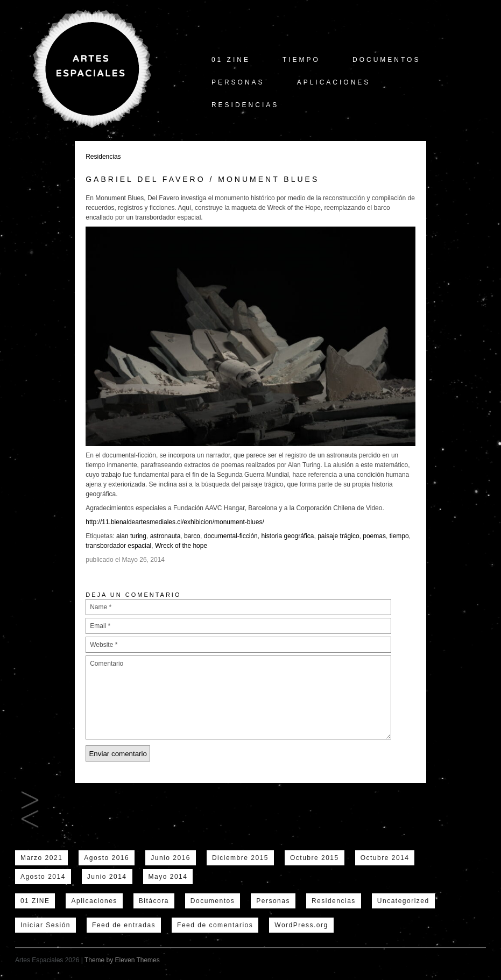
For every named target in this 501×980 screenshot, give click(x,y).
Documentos (386, 60)
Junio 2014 (107, 877)
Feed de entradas (124, 925)
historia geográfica (287, 536)
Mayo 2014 (168, 877)
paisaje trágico (338, 536)
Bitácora (154, 901)
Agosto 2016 (107, 858)
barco (192, 536)
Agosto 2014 (43, 877)
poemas (374, 536)
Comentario (238, 697)
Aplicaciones (334, 82)
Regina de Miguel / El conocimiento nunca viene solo (30, 801)
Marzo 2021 (41, 858)
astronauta (165, 536)
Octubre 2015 (315, 858)
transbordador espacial (118, 546)
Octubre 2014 (385, 858)
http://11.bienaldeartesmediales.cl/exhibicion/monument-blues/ (175, 522)
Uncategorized (403, 901)
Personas (238, 82)
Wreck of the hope (181, 546)
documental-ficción (231, 536)
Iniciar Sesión (45, 925)
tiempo (301, 60)
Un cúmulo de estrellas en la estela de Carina (30, 819)
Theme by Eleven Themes (122, 960)
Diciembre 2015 (240, 858)
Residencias (245, 105)
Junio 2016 (171, 858)
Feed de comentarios (215, 925)
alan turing (131, 536)
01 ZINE (231, 60)
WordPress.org (301, 925)
